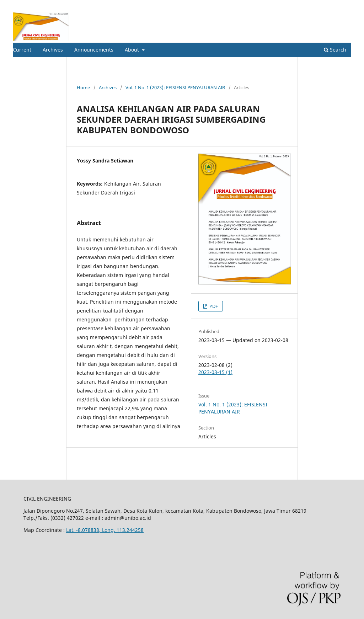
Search (335, 50)
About (133, 50)
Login (345, 5)
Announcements (94, 50)
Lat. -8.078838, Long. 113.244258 (105, 530)
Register (322, 5)
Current (22, 50)
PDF (213, 306)
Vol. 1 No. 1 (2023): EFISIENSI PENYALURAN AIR (175, 87)
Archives (53, 50)
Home (83, 87)
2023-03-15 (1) (215, 372)
